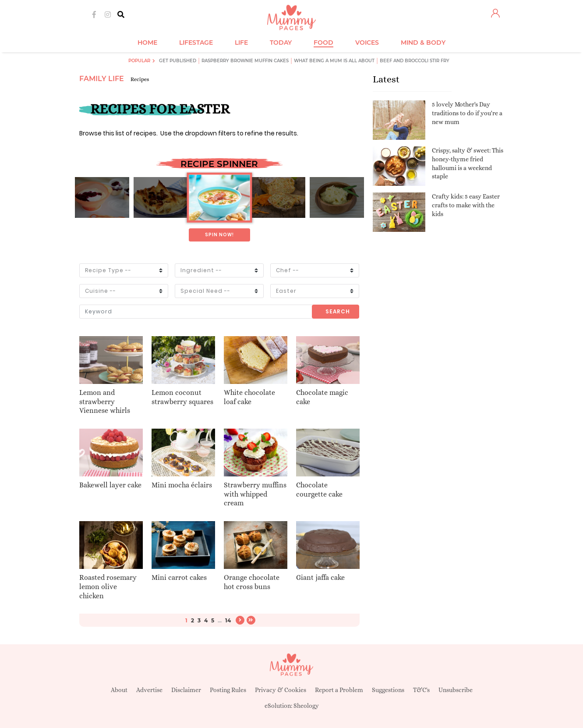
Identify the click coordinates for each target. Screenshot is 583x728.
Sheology (306, 706)
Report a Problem (339, 690)
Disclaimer (186, 690)
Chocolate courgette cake (319, 490)
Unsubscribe (456, 690)
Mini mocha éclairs (182, 485)
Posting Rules (228, 690)
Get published (178, 61)
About (119, 690)
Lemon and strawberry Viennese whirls (105, 402)
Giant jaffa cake (320, 577)
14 (228, 620)
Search (338, 311)
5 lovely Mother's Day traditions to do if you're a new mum (467, 113)
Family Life (102, 79)
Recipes (140, 79)
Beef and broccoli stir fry (415, 61)
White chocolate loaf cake (249, 397)
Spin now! (219, 235)
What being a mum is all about (334, 61)
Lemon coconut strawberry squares (182, 397)
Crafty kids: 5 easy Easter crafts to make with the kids (466, 205)
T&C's (421, 690)
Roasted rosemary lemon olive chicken (108, 587)
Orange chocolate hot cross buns (252, 582)
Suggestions (388, 690)
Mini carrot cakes (179, 577)
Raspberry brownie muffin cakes (245, 61)
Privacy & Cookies (281, 690)
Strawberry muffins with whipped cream (255, 494)
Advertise (149, 690)
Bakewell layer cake (110, 485)
